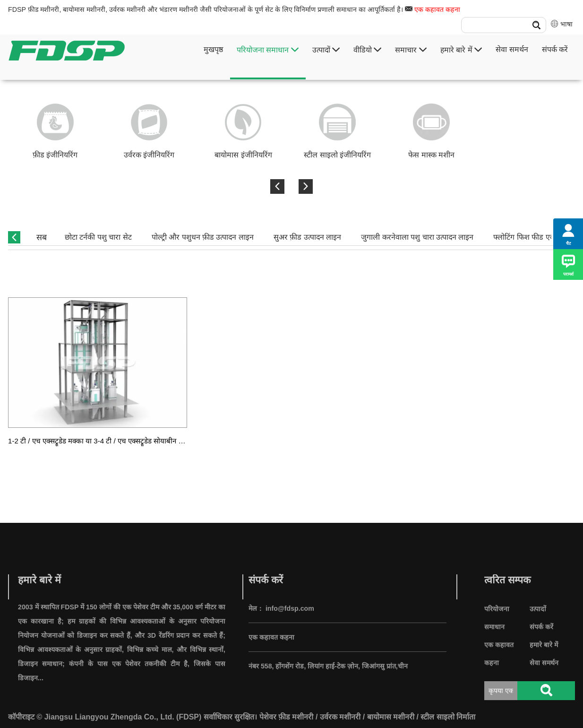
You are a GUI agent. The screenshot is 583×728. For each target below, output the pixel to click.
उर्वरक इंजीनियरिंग (149, 155)
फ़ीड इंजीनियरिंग (55, 155)
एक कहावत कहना (437, 9)
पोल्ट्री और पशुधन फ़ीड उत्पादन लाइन (203, 237)
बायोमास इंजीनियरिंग (243, 155)
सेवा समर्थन (512, 49)
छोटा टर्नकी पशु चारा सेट (98, 237)
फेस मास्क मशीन (431, 155)
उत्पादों (326, 50)
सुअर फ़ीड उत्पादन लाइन (307, 237)
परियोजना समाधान (268, 50)
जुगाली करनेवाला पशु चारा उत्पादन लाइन (417, 237)
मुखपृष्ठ (213, 49)
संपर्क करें (555, 49)
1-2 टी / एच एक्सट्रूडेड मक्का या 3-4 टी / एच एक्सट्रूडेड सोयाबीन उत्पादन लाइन (111, 441)
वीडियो (367, 50)
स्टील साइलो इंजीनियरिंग (337, 155)
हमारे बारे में (461, 50)
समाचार (411, 50)
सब (42, 237)
